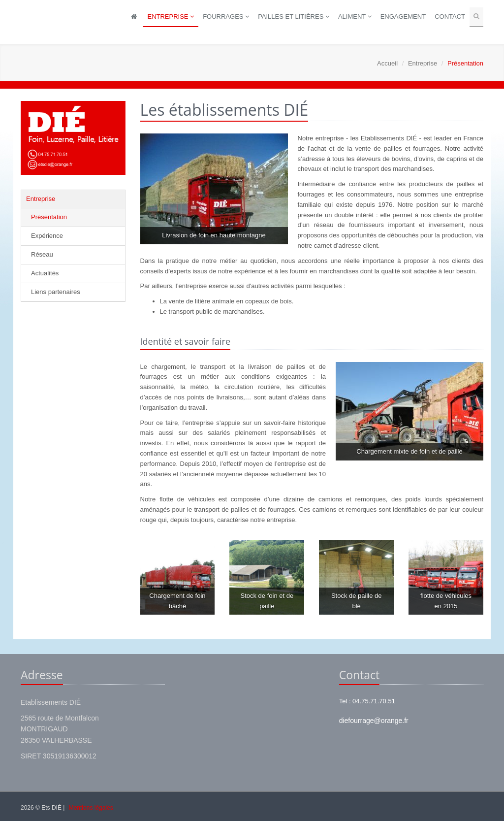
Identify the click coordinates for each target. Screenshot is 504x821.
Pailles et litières (294, 16)
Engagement (403, 16)
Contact (450, 16)
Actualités (45, 273)
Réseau (42, 254)
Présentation (49, 217)
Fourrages (226, 16)
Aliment (355, 16)
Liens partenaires (56, 292)
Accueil (387, 63)
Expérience (47, 236)
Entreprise (171, 16)
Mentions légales (91, 808)
